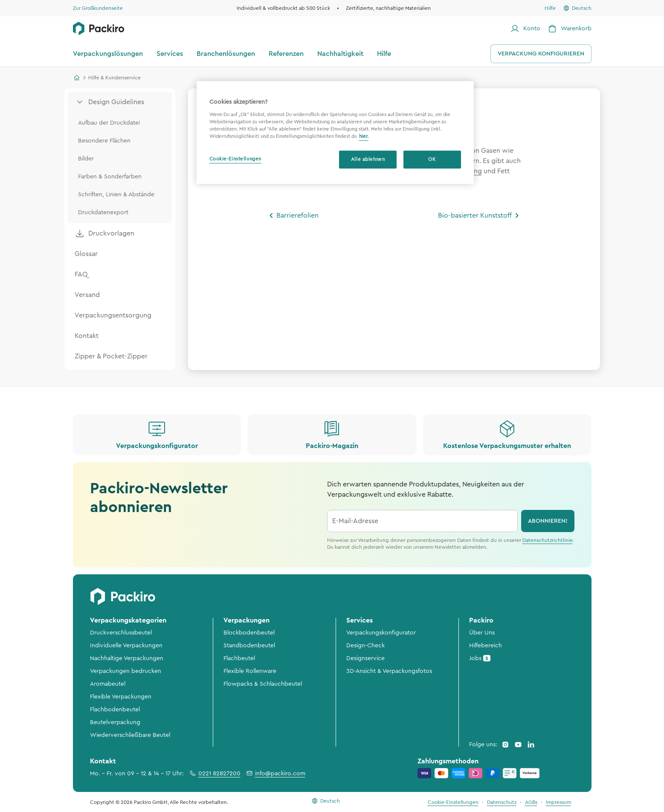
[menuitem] (120, 102)
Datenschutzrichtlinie (548, 540)
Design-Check (365, 646)
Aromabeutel (108, 684)
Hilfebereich (486, 646)
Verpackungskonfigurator (381, 633)
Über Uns (482, 633)
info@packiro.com (275, 773)
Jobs (480, 658)
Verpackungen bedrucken (126, 671)
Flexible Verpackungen (121, 697)
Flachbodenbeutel (115, 710)
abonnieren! (548, 521)
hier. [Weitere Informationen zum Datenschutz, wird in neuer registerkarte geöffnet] (364, 136)
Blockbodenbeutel (249, 633)
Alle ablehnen (368, 159)
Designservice (365, 658)
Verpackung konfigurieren (541, 54)
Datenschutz (502, 802)
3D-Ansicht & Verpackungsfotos (389, 671)
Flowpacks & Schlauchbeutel (263, 684)
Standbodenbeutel (249, 646)
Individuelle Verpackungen (126, 646)
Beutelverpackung (115, 722)
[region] (335, 132)
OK (432, 159)
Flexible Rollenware (250, 671)
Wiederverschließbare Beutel (130, 735)
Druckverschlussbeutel (121, 633)
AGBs (531, 802)
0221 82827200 (215, 773)
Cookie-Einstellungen (235, 159)
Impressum (558, 802)
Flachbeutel (239, 658)
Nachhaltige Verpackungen (127, 658)
